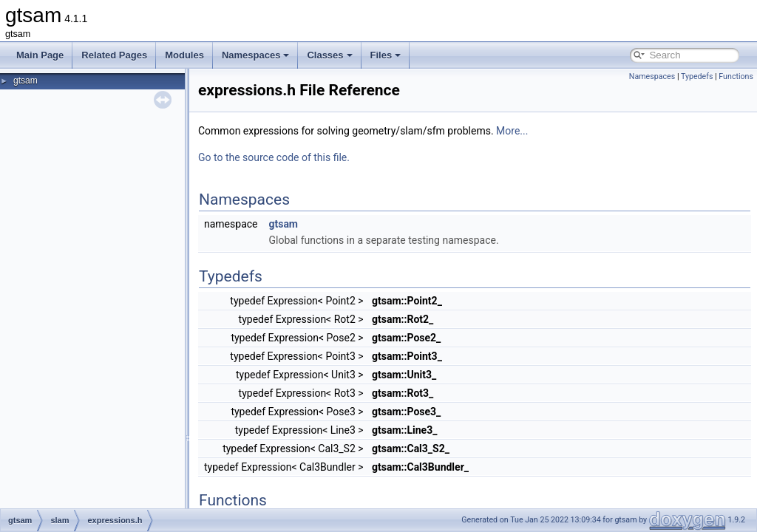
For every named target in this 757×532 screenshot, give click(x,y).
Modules (184, 55)
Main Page (40, 55)
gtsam (26, 81)
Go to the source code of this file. (274, 157)
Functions (736, 76)
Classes (329, 55)
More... (512, 131)
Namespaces (256, 55)
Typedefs (697, 76)
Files (386, 55)
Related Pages (114, 55)
